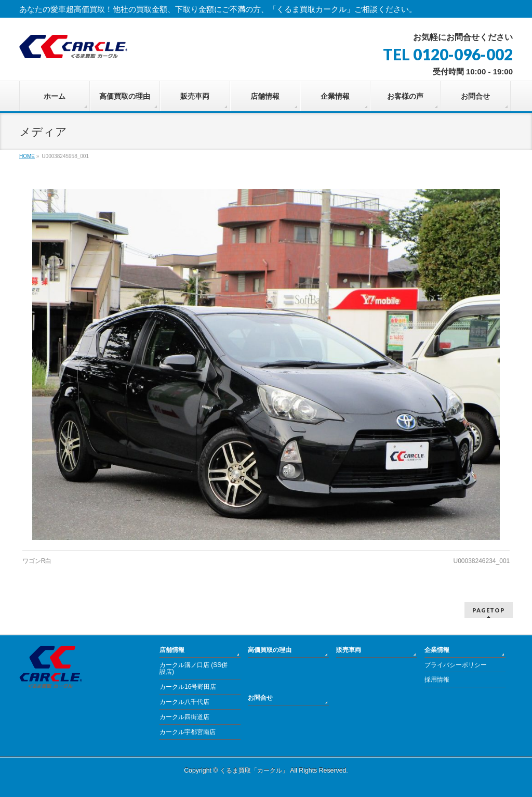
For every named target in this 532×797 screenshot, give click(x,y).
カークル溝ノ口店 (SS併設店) (194, 669)
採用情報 (437, 680)
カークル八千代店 (184, 702)
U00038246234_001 (481, 561)
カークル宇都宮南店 (188, 732)
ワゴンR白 (37, 561)
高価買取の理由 (270, 650)
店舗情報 (172, 650)
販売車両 (349, 650)
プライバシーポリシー (456, 665)
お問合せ (260, 698)
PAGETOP (489, 610)
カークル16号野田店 (188, 687)
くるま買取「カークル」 (254, 770)
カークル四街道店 (184, 717)
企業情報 (437, 650)
